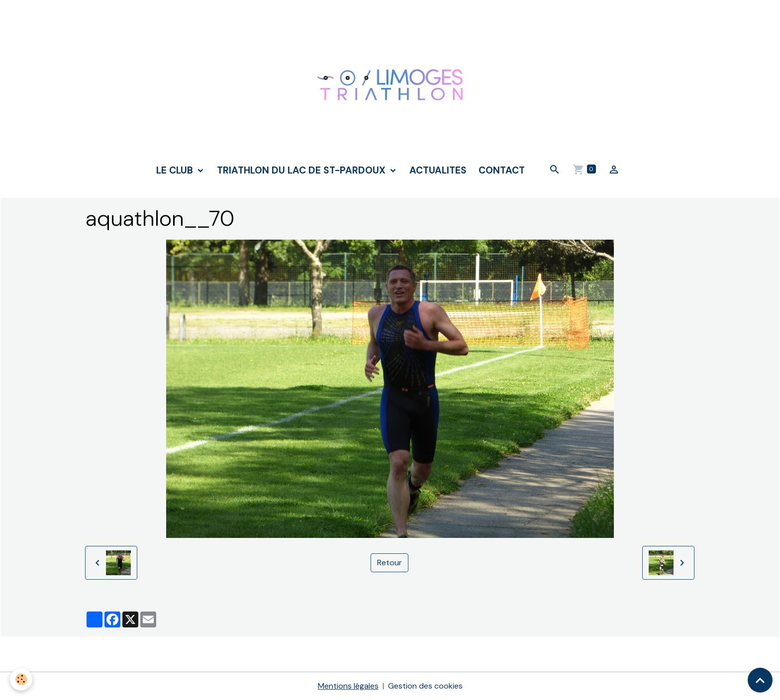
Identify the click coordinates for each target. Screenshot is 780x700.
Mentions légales (348, 686)
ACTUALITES (438, 170)
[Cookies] (21, 679)
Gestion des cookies (425, 686)
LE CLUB (176, 170)
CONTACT (502, 170)
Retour (390, 563)
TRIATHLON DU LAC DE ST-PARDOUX (302, 170)
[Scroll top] (760, 680)
